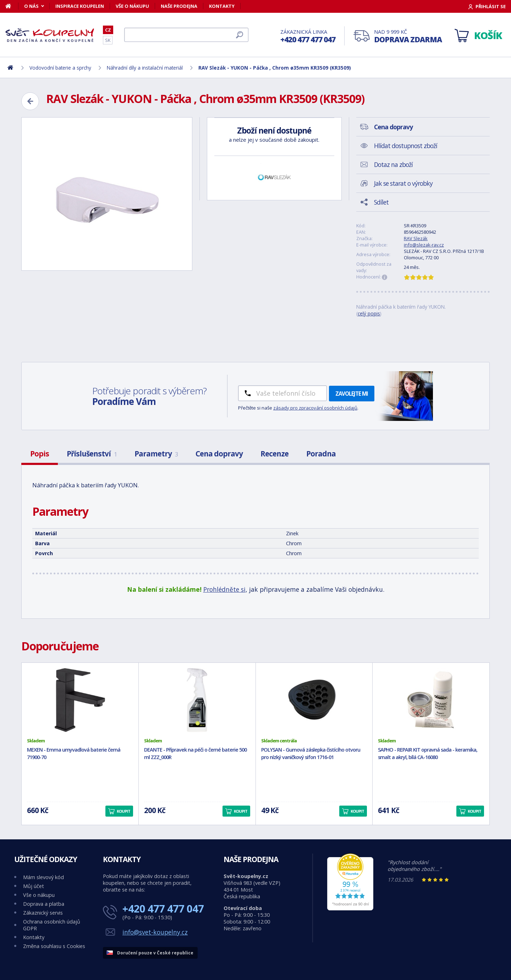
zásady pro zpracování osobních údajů (315, 408)
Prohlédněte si (224, 589)
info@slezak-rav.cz (424, 245)
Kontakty (222, 6)
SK (108, 40)
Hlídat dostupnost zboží (406, 146)
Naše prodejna (179, 6)
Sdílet (381, 202)
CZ (108, 30)
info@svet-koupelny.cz (155, 932)
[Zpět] (30, 101)
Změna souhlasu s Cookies (54, 946)
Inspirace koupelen (80, 6)
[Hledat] (186, 35)
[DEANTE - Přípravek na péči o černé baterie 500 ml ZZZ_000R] (197, 700)
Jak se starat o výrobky (403, 183)
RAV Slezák (416, 238)
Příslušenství (92, 454)
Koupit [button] (123, 811)
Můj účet (34, 886)
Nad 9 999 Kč (408, 36)
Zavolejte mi (352, 394)
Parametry (156, 454)
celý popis (369, 313)
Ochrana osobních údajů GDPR (52, 925)
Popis (40, 454)
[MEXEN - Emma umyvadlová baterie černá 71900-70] (80, 700)
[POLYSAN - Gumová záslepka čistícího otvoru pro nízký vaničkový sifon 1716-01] (314, 700)
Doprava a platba (44, 904)
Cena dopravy (219, 454)
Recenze (274, 454)
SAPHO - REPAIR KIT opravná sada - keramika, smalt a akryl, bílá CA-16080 (428, 753)
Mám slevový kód (43, 877)
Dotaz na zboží (393, 164)
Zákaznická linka (308, 36)
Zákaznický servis (43, 913)
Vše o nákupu (132, 6)
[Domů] (12, 6)
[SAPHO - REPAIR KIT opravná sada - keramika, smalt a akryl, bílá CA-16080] (431, 700)
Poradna (321, 454)
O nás (31, 6)
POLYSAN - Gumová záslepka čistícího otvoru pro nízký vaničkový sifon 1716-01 (311, 753)
